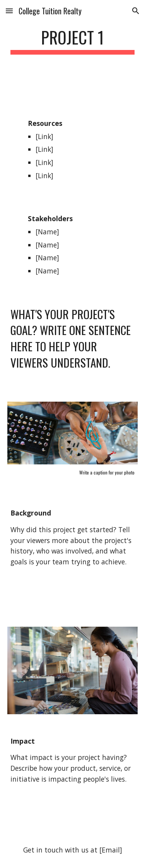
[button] (9, 11)
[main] (73, 41)
